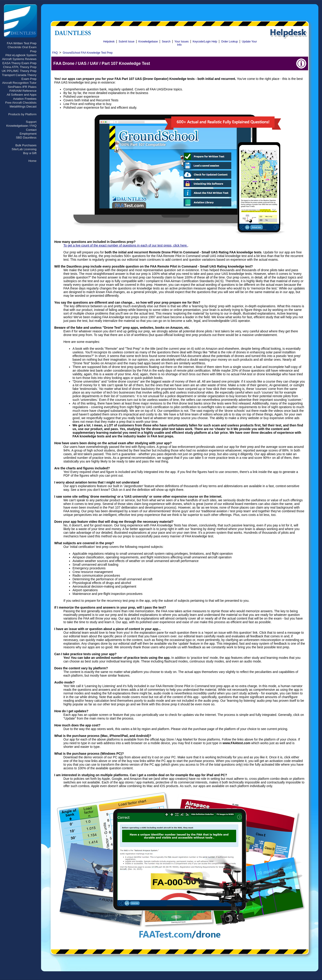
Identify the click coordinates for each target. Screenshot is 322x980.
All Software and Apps (22, 95)
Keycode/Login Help (205, 42)
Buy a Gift (30, 153)
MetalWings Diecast (23, 106)
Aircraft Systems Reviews (19, 59)
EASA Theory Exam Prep (19, 63)
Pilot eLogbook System (21, 55)
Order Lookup (230, 42)
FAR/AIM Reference (23, 91)
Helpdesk (109, 42)
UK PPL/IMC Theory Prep (19, 71)
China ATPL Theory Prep (20, 67)
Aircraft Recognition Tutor (19, 83)
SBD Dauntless (26, 138)
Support (31, 122)
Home (32, 161)
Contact (31, 130)
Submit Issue (126, 42)
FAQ (55, 53)
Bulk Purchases (26, 145)
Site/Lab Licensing (24, 149)
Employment (28, 134)
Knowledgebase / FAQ (21, 126)
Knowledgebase (148, 42)
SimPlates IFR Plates (22, 87)
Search (166, 42)
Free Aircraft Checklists (21, 103)
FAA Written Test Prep (22, 43)
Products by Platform (22, 114)
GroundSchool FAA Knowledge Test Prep (88, 53)
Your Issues (182, 42)
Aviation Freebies (25, 99)
